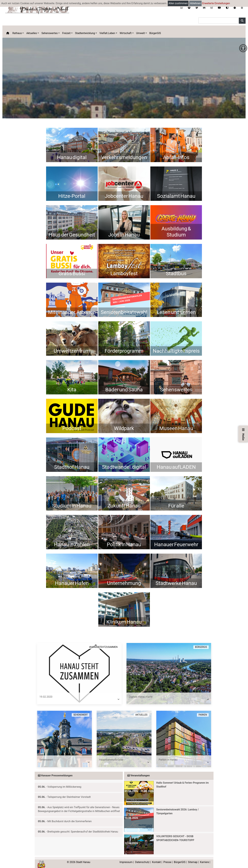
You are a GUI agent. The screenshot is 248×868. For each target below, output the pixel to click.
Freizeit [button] (66, 33)
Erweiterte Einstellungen (216, 3)
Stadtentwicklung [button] (85, 33)
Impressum (126, 857)
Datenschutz (142, 857)
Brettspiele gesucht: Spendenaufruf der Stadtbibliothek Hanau (83, 827)
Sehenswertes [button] (50, 33)
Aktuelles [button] (32, 33)
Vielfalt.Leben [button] (107, 33)
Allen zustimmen (178, 3)
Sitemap (193, 857)
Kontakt (156, 857)
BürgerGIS (155, 33)
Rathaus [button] (17, 33)
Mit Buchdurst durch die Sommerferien (70, 816)
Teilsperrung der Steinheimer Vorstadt (69, 792)
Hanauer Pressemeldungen (55, 771)
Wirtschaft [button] (126, 33)
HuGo (243, 434)
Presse (167, 857)
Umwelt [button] (141, 33)
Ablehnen (195, 3)
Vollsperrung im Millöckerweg (64, 782)
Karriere (204, 857)
